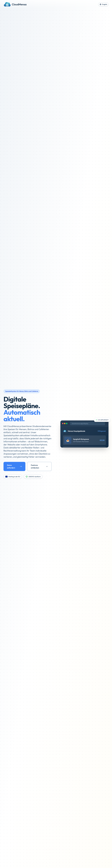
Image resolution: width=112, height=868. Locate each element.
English (103, 4)
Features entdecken (39, 466)
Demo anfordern (14, 466)
